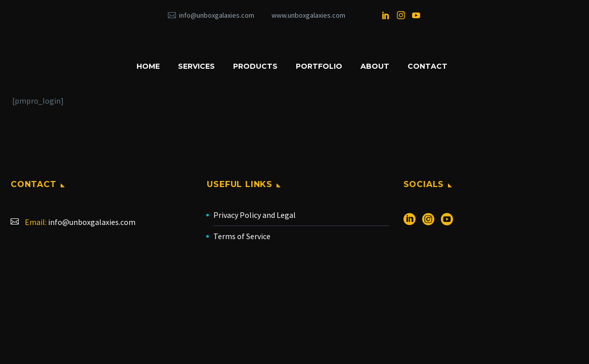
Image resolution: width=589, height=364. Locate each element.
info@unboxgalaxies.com (217, 15)
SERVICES (196, 66)
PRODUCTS (255, 66)
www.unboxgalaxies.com (308, 15)
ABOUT (375, 66)
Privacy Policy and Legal (255, 215)
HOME (148, 66)
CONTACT (427, 66)
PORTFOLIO (319, 66)
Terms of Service (242, 236)
